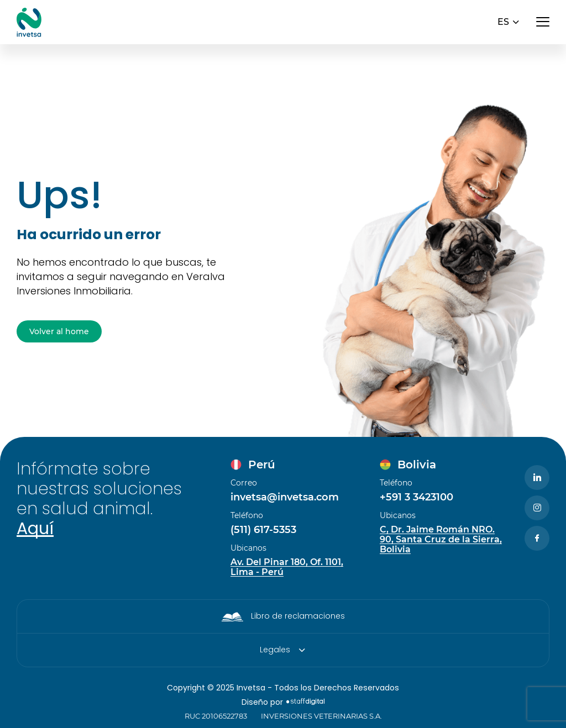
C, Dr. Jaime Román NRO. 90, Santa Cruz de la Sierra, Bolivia (441, 540)
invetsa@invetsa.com (285, 497)
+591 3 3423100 (416, 497)
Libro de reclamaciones (298, 616)
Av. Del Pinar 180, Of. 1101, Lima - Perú (287, 567)
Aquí (35, 529)
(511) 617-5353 (263, 530)
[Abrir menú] (543, 22)
